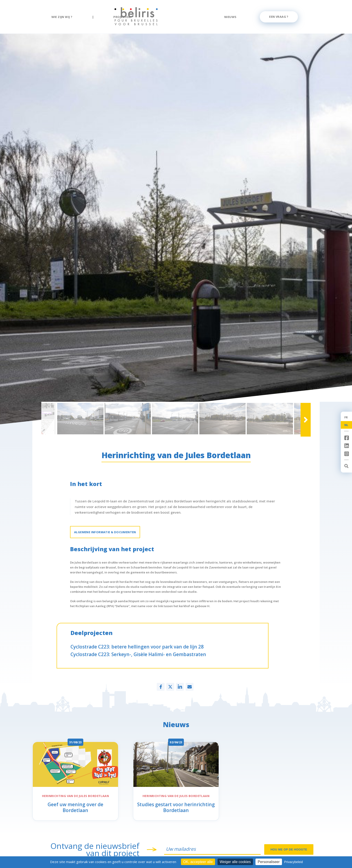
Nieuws (230, 17)
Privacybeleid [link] (294, 862)
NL (346, 425)
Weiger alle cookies (235, 862)
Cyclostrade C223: (138, 654)
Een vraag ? (279, 17)
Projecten (122, 17)
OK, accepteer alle (198, 862)
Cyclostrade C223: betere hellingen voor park (137, 647)
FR (346, 417)
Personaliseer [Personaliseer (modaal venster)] (269, 862)
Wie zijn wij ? (62, 17)
